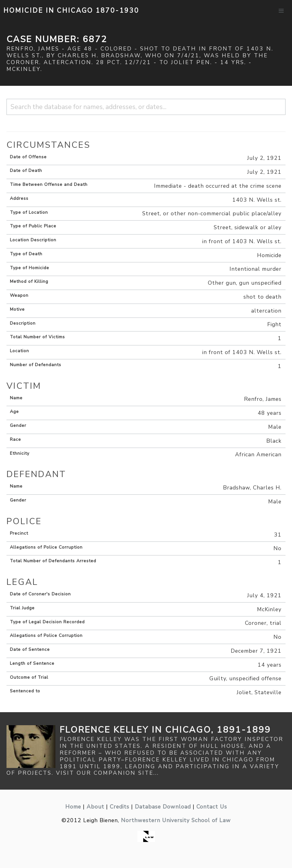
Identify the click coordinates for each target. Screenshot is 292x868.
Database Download (163, 807)
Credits (120, 807)
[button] (281, 11)
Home (73, 807)
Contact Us (212, 807)
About (95, 807)
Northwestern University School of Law (176, 820)
